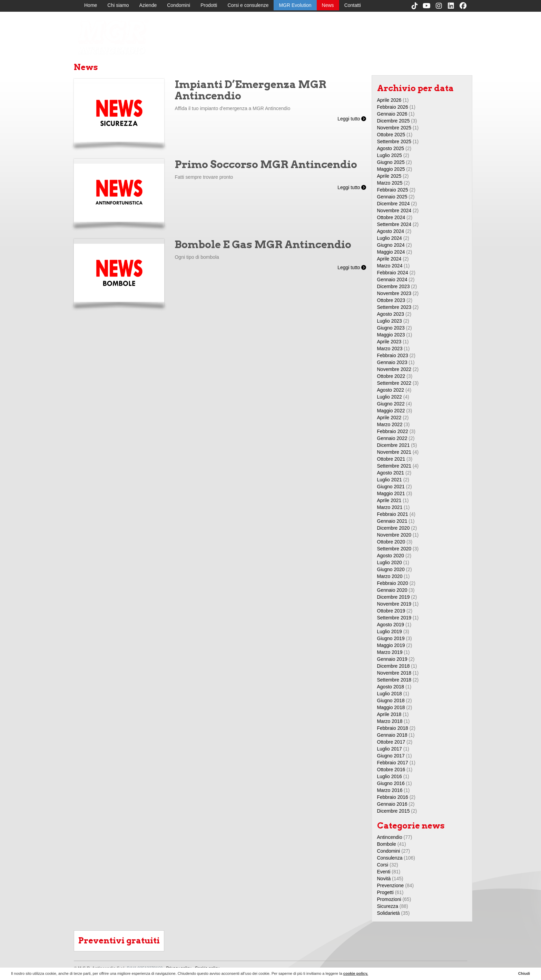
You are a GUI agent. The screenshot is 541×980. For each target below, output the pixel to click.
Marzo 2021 (390, 507)
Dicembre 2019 (394, 597)
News (328, 5)
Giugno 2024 (391, 245)
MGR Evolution (295, 5)
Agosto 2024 (391, 231)
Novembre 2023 (394, 293)
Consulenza (390, 858)
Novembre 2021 (394, 452)
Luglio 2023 (390, 321)
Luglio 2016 (390, 776)
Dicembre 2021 (394, 445)
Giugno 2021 (391, 487)
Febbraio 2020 (393, 583)
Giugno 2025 (391, 162)
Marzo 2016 (390, 790)
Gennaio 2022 (392, 438)
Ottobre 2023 (391, 300)
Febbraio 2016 (393, 797)
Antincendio (390, 837)
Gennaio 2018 (392, 735)
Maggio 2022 (391, 411)
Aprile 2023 (389, 342)
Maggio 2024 (391, 252)
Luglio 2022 (390, 397)
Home (91, 5)
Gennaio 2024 (392, 280)
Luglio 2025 (390, 155)
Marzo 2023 (390, 349)
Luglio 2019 (390, 631)
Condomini (179, 5)
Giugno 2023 (391, 328)
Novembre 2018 (394, 673)
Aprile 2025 (389, 176)
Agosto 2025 (391, 148)
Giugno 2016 (391, 783)
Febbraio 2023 (393, 355)
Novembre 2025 (394, 128)
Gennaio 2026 (392, 114)
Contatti (353, 5)
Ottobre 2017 (391, 742)
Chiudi (524, 973)
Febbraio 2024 (393, 273)
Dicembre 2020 (394, 528)
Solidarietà (388, 913)
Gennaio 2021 (392, 521)
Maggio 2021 (391, 493)
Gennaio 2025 (392, 197)
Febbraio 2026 (393, 107)
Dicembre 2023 (394, 286)
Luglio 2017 (390, 749)
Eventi (384, 872)
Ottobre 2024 (391, 217)
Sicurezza (388, 906)
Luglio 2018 (390, 694)
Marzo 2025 (390, 183)
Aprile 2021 (389, 500)
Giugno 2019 (391, 638)
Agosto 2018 (391, 687)
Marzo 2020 (390, 576)
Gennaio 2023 (392, 362)
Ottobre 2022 (391, 376)
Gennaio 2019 (392, 659)
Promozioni (389, 899)
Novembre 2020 (394, 535)
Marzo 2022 (390, 424)
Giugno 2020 (391, 569)
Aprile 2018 (389, 714)
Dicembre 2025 (394, 121)
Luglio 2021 (390, 480)
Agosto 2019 (391, 625)
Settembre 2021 (394, 466)
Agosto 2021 (391, 473)
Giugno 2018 (391, 700)
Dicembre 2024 (394, 204)
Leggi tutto (352, 119)
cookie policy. (356, 973)
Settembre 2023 (394, 307)
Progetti (385, 892)
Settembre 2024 (394, 224)
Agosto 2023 (391, 314)
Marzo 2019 (390, 652)
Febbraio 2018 (393, 728)
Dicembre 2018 (394, 666)
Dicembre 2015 (394, 811)
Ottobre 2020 (391, 542)
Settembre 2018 (394, 680)
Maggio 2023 (391, 335)
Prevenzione (391, 885)
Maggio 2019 (391, 645)
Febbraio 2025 (393, 190)
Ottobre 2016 (391, 770)
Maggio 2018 (391, 707)
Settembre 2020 (394, 549)
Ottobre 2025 (391, 135)
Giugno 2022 (391, 404)
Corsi (383, 865)
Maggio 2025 (391, 169)
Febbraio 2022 (393, 431)
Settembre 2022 (394, 383)
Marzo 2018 (390, 721)
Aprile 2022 (389, 418)
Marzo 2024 (390, 266)
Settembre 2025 (394, 141)
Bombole (387, 844)
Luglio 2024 (390, 238)
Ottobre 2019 (391, 611)
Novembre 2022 (394, 369)
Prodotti (209, 5)
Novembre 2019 (394, 604)
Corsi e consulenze (248, 5)
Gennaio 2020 (392, 590)
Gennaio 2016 (392, 804)
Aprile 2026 (389, 100)
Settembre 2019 (394, 618)
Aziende (148, 5)
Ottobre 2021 (391, 459)
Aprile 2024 (389, 259)
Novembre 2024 (394, 210)
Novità (384, 879)
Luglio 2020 (390, 562)
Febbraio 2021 (393, 514)
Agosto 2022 (391, 390)
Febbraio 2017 (393, 763)
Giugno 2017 (391, 756)
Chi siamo (118, 5)
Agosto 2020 (391, 556)
